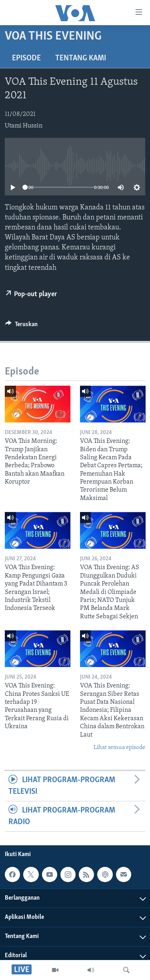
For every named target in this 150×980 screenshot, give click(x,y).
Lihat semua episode (119, 748)
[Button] (21, 326)
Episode (26, 58)
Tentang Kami (81, 58)
